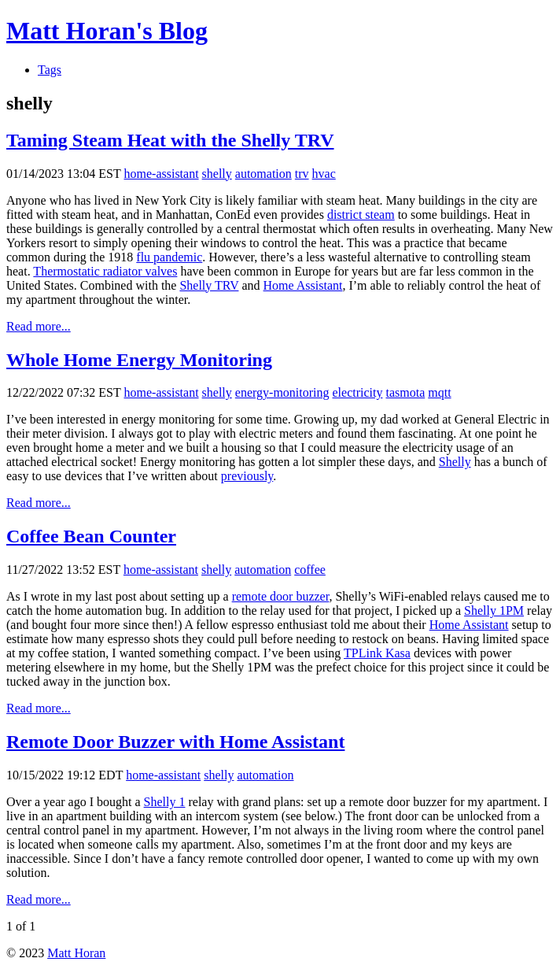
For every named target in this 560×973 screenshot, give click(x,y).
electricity (358, 392)
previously (247, 476)
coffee (310, 570)
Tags (50, 70)
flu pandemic (169, 257)
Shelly (455, 462)
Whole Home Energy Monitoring (139, 360)
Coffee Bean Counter (91, 536)
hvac (324, 174)
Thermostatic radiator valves (105, 271)
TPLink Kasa (377, 653)
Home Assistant (303, 285)
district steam (361, 215)
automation (263, 174)
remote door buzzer (281, 596)
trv (302, 174)
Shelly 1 (165, 802)
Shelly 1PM (494, 610)
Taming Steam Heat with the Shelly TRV (170, 140)
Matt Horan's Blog (107, 31)
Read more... (39, 326)
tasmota (405, 392)
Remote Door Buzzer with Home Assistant (175, 742)
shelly (217, 174)
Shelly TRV (209, 285)
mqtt (439, 392)
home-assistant (162, 174)
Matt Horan (76, 953)
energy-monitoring (282, 392)
